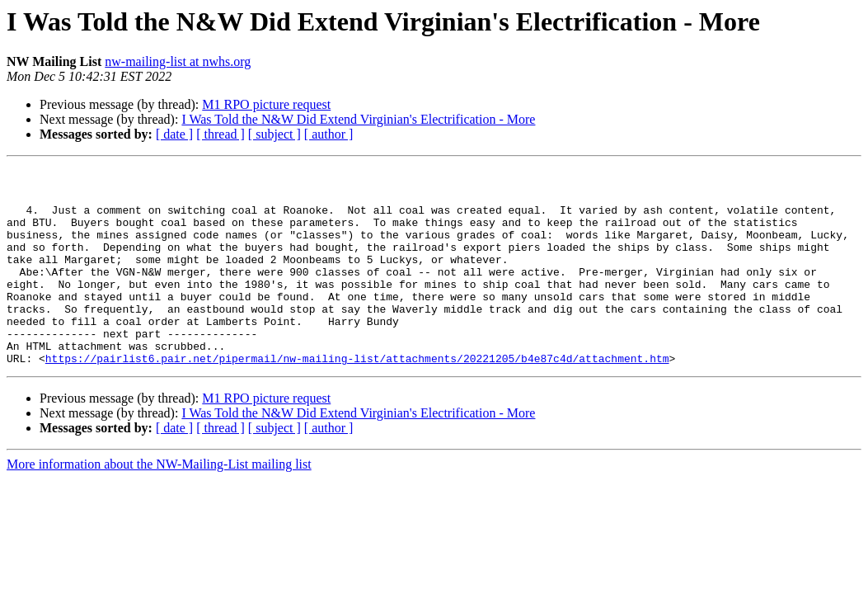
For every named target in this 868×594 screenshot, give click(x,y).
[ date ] (174, 134)
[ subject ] (274, 134)
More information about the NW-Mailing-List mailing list (159, 504)
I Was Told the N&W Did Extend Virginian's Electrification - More (358, 119)
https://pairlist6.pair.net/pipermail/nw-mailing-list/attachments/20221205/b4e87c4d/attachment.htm (357, 398)
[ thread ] (221, 134)
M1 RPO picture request (266, 104)
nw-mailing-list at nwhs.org (178, 61)
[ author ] (329, 134)
